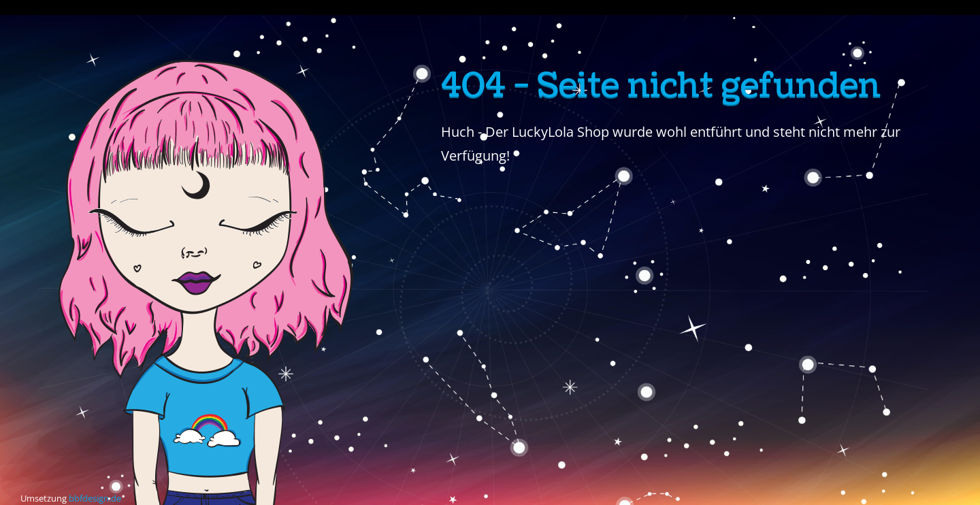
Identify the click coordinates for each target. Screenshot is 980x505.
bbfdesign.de (95, 498)
